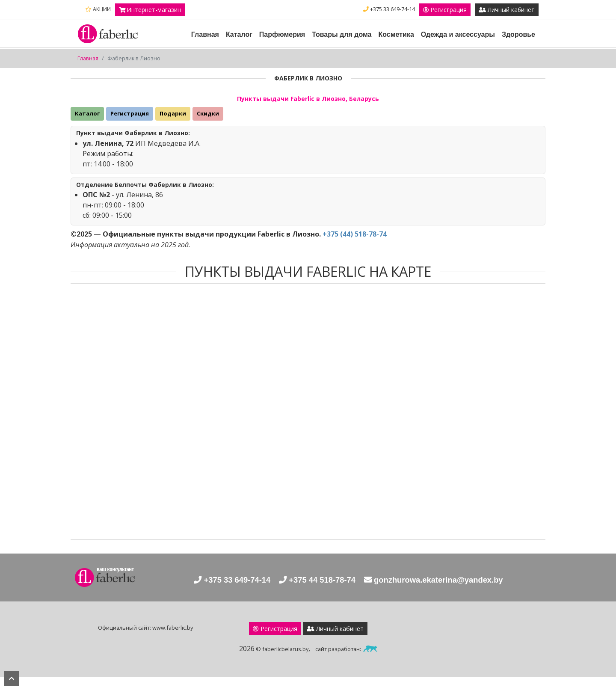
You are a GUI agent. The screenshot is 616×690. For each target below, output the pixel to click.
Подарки (173, 127)
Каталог (239, 48)
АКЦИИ (98, 9)
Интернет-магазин (150, 10)
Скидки (208, 127)
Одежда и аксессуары (458, 48)
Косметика (396, 48)
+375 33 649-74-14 (456, 9)
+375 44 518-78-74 (313, 594)
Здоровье (518, 48)
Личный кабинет (506, 23)
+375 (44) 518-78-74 (355, 248)
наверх (12, 678)
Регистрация (512, 10)
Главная (205, 48)
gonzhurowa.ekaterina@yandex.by (444, 594)
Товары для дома (342, 48)
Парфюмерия (282, 48)
